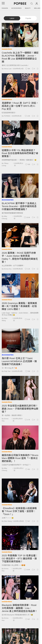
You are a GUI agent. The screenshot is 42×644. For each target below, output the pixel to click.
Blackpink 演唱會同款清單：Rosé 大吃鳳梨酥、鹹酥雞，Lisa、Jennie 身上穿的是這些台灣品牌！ (20, 608)
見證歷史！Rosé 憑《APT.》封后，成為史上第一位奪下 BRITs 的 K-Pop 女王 (20, 106)
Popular (28, 18)
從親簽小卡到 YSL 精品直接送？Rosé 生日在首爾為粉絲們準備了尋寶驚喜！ (20, 153)
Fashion (5, 8)
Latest (12, 18)
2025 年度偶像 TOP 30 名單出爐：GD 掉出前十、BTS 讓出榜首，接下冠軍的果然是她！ (20, 559)
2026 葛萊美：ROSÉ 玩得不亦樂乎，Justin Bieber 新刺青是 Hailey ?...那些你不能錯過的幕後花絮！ (20, 257)
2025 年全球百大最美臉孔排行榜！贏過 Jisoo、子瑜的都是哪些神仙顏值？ (20, 409)
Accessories (17, 8)
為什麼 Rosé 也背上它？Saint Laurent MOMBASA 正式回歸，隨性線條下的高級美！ (19, 361)
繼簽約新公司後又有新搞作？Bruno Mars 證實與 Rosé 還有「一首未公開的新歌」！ (20, 458)
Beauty (28, 8)
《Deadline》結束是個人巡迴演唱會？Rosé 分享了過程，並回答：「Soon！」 (19, 511)
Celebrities (7, 49)
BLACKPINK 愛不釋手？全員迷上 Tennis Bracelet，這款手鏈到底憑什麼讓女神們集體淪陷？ (19, 206)
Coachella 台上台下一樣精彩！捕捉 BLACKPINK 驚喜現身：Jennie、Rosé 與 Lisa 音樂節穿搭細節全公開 (20, 57)
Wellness (38, 8)
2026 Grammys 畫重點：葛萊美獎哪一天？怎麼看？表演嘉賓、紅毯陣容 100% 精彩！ (19, 306)
